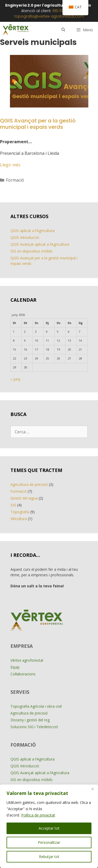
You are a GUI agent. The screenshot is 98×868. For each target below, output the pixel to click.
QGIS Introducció (25, 237)
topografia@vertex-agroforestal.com (49, 16)
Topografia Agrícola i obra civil (36, 706)
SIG (13, 505)
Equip (15, 667)
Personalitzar (49, 842)
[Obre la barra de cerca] (63, 30)
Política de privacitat (38, 815)
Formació (15, 180)
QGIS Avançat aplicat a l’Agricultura (40, 244)
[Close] (93, 789)
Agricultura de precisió (29, 484)
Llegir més (10, 165)
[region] (49, 826)
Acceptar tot (49, 828)
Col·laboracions (23, 674)
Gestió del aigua (24, 498)
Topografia (20, 512)
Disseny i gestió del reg (30, 720)
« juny (15, 379)
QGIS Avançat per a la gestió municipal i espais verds (38, 124)
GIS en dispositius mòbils (31, 251)
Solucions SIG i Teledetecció (34, 727)
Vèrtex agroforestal (27, 660)
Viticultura (19, 519)
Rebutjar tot (49, 857)
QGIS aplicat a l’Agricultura (33, 231)
